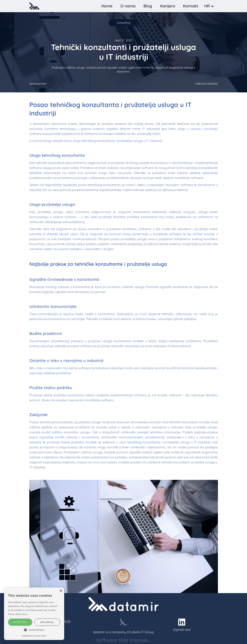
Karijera (168, 6)
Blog (148, 6)
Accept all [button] (20, 622)
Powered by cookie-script (34, 636)
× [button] (61, 591)
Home (107, 6)
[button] (210, 6)
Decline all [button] (47, 622)
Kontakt (191, 6)
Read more (22, 614)
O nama (128, 6)
